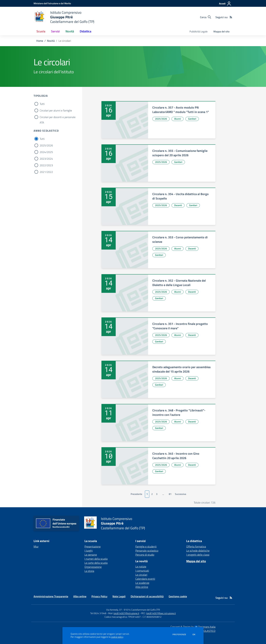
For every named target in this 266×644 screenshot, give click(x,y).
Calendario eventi (145, 579)
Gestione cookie (178, 596)
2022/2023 (46, 165)
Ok (194, 634)
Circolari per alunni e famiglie (56, 110)
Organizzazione (93, 567)
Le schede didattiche (198, 551)
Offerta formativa (196, 546)
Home (40, 41)
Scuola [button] (41, 31)
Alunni (178, 119)
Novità (51, 41)
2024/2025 (46, 152)
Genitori (192, 119)
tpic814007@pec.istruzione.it (161, 613)
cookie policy (117, 637)
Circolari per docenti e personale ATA (58, 117)
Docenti (178, 205)
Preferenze (179, 634)
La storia (89, 571)
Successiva (180, 494)
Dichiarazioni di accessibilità (147, 596)
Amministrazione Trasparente (51, 596)
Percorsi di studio (145, 555)
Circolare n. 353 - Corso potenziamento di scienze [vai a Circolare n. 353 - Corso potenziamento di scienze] (180, 239)
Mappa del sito (221, 31)
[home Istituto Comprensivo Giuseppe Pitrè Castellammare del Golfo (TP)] (64, 17)
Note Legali (119, 596)
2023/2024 (46, 159)
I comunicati (142, 571)
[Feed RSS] (231, 17)
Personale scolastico (147, 551)
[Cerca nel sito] (206, 17)
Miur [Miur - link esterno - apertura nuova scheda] (36, 546)
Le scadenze (142, 583)
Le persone (91, 555)
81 (170, 494)
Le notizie (141, 566)
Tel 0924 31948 (98, 613)
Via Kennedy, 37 (114, 610)
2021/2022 (46, 172)
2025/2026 (46, 145)
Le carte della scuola (96, 563)
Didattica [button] (85, 31)
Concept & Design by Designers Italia (193, 627)
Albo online (142, 587)
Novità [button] (70, 31)
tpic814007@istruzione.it (126, 613)
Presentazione (93, 546)
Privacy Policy (99, 596)
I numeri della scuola (96, 559)
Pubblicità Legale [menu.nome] (199, 31)
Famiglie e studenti (146, 546)
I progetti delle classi (198, 555)
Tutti (42, 104)
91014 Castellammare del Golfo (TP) (142, 610)
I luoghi (89, 551)
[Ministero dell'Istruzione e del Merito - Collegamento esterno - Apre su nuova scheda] (52, 3)
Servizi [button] (55, 31)
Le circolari (141, 575)
